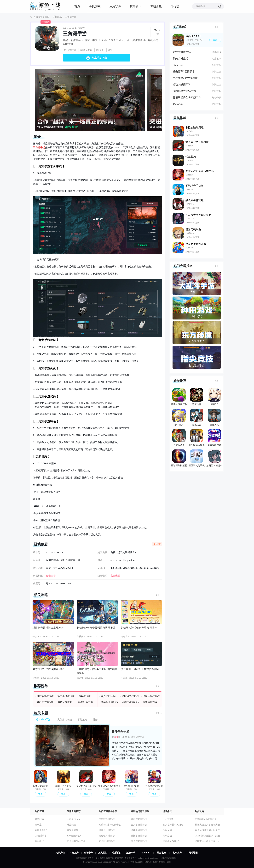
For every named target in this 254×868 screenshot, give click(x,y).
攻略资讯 (136, 6)
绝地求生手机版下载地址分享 (210, 841)
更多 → (159, 595)
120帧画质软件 (74, 836)
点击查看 (115, 576)
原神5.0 (214, 397)
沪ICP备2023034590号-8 (141, 862)
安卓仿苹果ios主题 (76, 841)
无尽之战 (178, 104)
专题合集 (156, 6)
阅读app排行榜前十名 (110, 825)
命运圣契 (167, 830)
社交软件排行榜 (107, 836)
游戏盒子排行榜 (107, 830)
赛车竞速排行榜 (109, 702)
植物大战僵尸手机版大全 (207, 825)
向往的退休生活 (182, 52)
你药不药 (178, 65)
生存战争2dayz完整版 (185, 78)
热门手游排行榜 (66, 696)
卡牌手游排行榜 (151, 696)
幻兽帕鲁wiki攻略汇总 (206, 819)
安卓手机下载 (99, 58)
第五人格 (214, 417)
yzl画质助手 (41, 836)
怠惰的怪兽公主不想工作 (187, 97)
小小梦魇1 (168, 819)
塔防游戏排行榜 (130, 696)
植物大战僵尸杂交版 (179, 398)
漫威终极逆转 (214, 438)
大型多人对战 (86, 50)
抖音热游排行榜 (45, 696)
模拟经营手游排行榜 (87, 702)
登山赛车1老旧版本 (184, 71)
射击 (110, 50)
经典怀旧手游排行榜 (110, 696)
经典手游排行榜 (139, 830)
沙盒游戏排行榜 (139, 841)
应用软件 (115, 6)
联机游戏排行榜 (139, 819)
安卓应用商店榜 (107, 841)
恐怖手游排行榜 (139, 836)
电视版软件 (73, 830)
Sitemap (146, 853)
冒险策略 (100, 50)
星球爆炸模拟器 (179, 458)
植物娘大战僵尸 (171, 841)
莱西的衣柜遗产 (214, 458)
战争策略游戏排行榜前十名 (151, 702)
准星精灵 (71, 825)
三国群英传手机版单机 (197, 459)
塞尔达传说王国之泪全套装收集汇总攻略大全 (218, 830)
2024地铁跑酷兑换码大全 (208, 836)
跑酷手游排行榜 (130, 702)
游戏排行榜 (84, 696)
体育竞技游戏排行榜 (66, 702)
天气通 (38, 825)
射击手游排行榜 (45, 702)
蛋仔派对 (179, 417)
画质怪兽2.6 (41, 830)
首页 (77, 6)
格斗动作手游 (70, 50)
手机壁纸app (73, 819)
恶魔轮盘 (197, 397)
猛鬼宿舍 (197, 417)
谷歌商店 (39, 819)
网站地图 (193, 853)
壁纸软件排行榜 (107, 819)
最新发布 (162, 853)
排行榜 (175, 6)
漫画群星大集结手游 (184, 91)
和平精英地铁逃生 (197, 438)
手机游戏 (95, 6)
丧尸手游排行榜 (139, 825)
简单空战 (167, 836)
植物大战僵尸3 (181, 84)
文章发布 (177, 853)
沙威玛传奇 (179, 438)
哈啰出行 (39, 841)
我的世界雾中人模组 (173, 825)
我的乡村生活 (180, 59)
